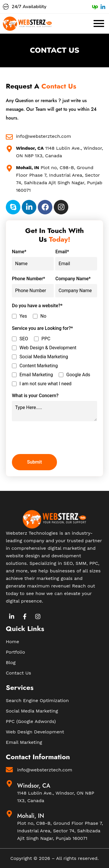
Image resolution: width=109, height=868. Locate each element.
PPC (46, 339)
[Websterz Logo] (27, 24)
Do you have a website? (37, 306)
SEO (24, 339)
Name (19, 252)
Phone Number (28, 279)
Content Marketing (39, 366)
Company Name (73, 279)
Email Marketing (36, 375)
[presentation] (56, 438)
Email (62, 252)
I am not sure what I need (45, 384)
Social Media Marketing (44, 357)
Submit (34, 462)
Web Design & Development (48, 348)
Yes (23, 316)
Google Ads (78, 375)
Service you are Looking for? (42, 328)
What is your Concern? (35, 396)
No (43, 316)
